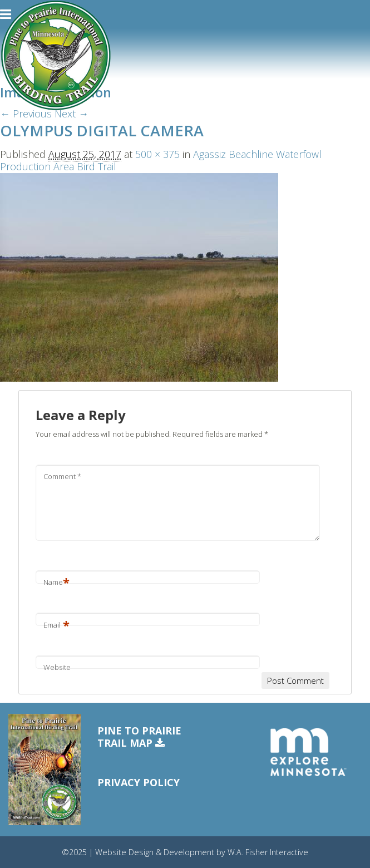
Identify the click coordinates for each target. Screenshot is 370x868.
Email (56, 625)
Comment (62, 476)
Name (56, 582)
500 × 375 (157, 154)
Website (57, 667)
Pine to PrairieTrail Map (139, 737)
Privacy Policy (139, 782)
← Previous (26, 114)
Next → (71, 114)
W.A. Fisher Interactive (268, 852)
